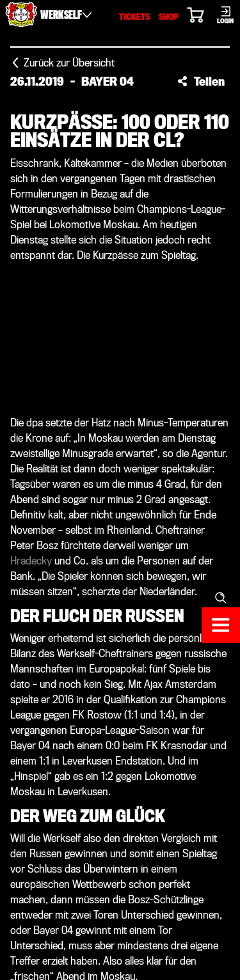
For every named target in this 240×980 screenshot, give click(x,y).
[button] (201, 81)
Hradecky (31, 561)
